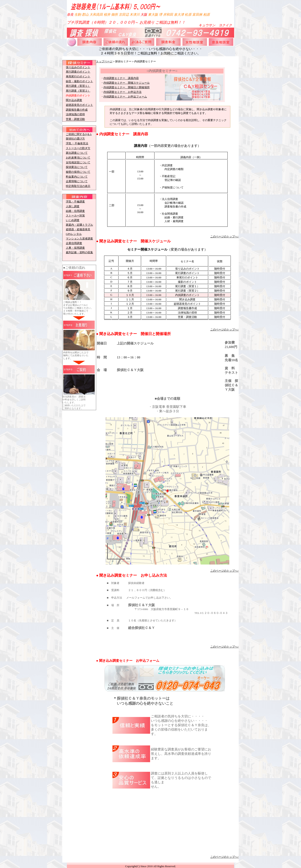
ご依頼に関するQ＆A (79, 134)
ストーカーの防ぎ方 (78, 148)
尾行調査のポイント (78, 72)
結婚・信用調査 (75, 211)
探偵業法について (77, 167)
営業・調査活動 (75, 119)
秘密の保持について (78, 172)
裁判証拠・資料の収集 (79, 252)
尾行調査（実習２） (78, 91)
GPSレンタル (74, 234)
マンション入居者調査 (79, 239)
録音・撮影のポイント (79, 81)
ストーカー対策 (75, 216)
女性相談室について (78, 162)
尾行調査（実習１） (78, 86)
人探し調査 (73, 206)
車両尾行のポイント (78, 76)
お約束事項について (78, 158)
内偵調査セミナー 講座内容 (121, 78)
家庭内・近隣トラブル (79, 225)
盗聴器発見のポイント (79, 105)
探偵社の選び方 (75, 139)
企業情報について (77, 181)
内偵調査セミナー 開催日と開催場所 (127, 87)
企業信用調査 (74, 243)
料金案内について (77, 177)
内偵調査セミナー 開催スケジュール (127, 83)
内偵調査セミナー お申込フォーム (125, 97)
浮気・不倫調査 (75, 202)
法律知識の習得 (75, 114)
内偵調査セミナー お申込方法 (122, 92)
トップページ (104, 61)
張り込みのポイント (78, 67)
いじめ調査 (73, 220)
